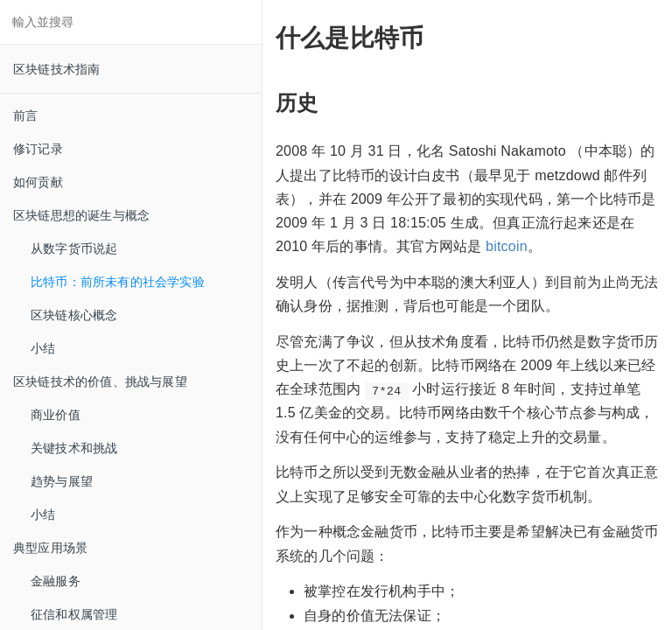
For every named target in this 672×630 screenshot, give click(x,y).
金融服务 (56, 581)
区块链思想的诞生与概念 (81, 215)
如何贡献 (38, 182)
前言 (25, 115)
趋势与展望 (62, 481)
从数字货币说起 (74, 248)
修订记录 (38, 149)
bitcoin (507, 246)
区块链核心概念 (74, 315)
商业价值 (56, 415)
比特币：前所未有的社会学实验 (118, 282)
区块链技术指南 (56, 69)
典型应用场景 (50, 548)
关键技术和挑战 (74, 448)
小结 (43, 348)
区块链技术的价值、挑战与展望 (100, 381)
